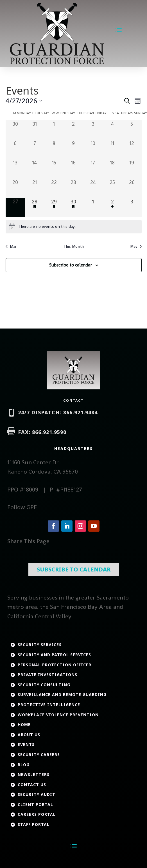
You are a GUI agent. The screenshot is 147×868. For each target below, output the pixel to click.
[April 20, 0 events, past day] (15, 188)
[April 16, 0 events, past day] (73, 168)
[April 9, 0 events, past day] (73, 149)
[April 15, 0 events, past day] (54, 168)
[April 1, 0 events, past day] (54, 130)
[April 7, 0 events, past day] (35, 149)
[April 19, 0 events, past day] (132, 168)
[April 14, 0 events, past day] (35, 168)
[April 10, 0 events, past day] (93, 149)
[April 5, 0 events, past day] (132, 130)
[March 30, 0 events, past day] (15, 130)
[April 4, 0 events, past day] (112, 130)
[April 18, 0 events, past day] (112, 168)
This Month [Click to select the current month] (74, 246)
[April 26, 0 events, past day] (132, 188)
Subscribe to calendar (71, 265)
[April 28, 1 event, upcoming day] (35, 207)
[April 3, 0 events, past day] (93, 130)
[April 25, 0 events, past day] (112, 188)
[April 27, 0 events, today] (15, 207)
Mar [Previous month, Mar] (11, 246)
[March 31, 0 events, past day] (35, 130)
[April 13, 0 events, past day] (15, 168)
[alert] (74, 227)
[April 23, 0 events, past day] (73, 188)
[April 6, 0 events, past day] (15, 149)
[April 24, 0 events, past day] (93, 188)
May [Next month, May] (136, 246)
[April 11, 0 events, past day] (112, 149)
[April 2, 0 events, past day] (73, 130)
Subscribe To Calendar (74, 544)
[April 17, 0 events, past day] (93, 168)
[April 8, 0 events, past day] (54, 149)
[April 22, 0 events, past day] (54, 188)
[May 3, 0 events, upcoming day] (132, 207)
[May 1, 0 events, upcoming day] (93, 207)
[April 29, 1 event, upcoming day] (54, 207)
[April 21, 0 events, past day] (35, 188)
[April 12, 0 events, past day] (132, 149)
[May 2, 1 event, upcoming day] (112, 207)
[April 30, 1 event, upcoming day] (73, 207)
